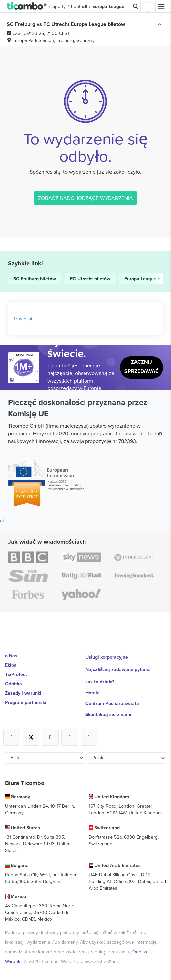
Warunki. (14, 961)
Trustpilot (23, 319)
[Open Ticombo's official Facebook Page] (24, 380)
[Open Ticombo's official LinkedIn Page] (89, 737)
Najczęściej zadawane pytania (118, 669)
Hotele (93, 693)
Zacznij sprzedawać (142, 366)
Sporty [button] (59, 6)
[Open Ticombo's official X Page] (31, 737)
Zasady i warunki (23, 693)
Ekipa (11, 665)
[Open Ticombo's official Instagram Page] (50, 737)
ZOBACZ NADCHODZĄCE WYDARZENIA (85, 198)
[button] (27, 6)
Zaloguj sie (148, 6)
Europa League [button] (108, 6)
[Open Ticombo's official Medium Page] (70, 737)
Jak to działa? (100, 682)
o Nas (11, 656)
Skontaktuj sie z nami (108, 714)
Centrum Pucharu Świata (112, 703)
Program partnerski (26, 702)
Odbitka (13, 684)
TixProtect (16, 674)
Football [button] (79, 6)
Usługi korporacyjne (107, 657)
